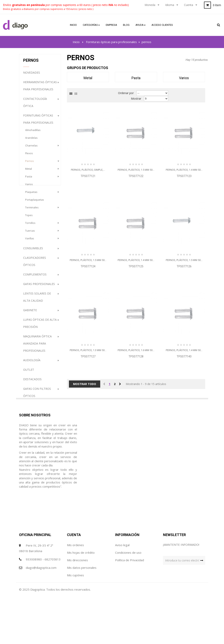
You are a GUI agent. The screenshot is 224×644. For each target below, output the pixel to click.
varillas (30, 241)
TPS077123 (184, 176)
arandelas (31, 141)
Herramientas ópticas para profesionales (40, 89)
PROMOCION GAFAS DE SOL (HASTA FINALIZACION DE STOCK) (39, 429)
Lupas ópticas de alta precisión (40, 326)
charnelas (31, 148)
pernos (30, 164)
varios (29, 187)
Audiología (32, 363)
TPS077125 (136, 266)
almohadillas (33, 133)
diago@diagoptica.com (41, 599)
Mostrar (136, 99)
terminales (32, 210)
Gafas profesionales (39, 287)
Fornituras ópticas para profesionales (38, 122)
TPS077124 (88, 266)
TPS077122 (136, 176)
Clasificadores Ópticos (35, 264)
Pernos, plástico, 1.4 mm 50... (184, 170)
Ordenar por (126, 93)
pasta (29, 179)
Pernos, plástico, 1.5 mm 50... (136, 170)
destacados (32, 382)
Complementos (35, 277)
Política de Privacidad (130, 591)
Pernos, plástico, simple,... (88, 170)
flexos (29, 156)
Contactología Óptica (35, 105)
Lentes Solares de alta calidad (37, 300)
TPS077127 (88, 356)
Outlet (29, 373)
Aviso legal (122, 576)
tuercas (30, 234)
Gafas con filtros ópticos (37, 395)
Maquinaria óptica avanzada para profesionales (37, 346)
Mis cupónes (75, 606)
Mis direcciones (77, 591)
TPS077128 (136, 356)
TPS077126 (184, 266)
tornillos (30, 226)
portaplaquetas (35, 203)
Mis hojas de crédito (81, 584)
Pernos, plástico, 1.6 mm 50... (136, 350)
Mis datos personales (82, 599)
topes (29, 218)
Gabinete (30, 313)
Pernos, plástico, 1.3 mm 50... (88, 350)
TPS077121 (88, 176)
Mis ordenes (75, 576)
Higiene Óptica (34, 408)
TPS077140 (184, 356)
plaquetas (31, 195)
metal (29, 172)
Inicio (76, 42)
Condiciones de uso (128, 584)
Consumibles (33, 251)
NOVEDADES (32, 76)
